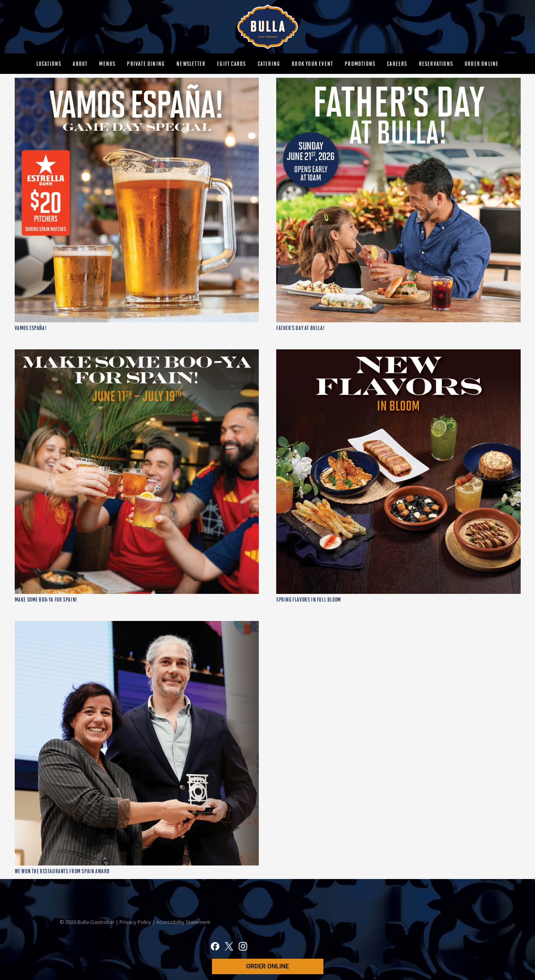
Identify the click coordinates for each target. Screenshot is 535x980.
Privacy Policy (136, 922)
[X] (229, 948)
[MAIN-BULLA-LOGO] (267, 27)
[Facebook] (215, 948)
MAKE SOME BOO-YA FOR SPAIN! (46, 600)
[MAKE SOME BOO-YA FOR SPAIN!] (137, 354)
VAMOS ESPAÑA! (31, 328)
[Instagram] (243, 948)
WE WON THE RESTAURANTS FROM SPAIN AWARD (62, 871)
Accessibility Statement (183, 922)
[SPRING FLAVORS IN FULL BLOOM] (398, 354)
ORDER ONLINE (267, 966)
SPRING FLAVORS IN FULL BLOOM (309, 600)
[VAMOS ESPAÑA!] (137, 82)
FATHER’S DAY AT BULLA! (300, 328)
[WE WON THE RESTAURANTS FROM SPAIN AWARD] (137, 625)
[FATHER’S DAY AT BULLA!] (398, 82)
